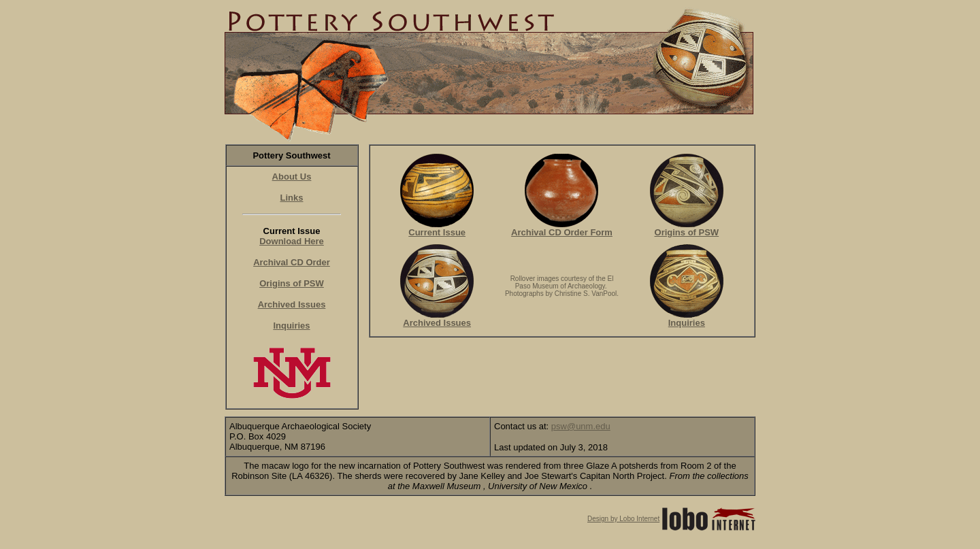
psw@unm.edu (581, 426)
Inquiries (291, 326)
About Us (292, 177)
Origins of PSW (292, 283)
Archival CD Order (292, 262)
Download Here (292, 241)
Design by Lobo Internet (623, 519)
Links (292, 198)
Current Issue (437, 228)
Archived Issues (292, 304)
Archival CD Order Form (562, 228)
